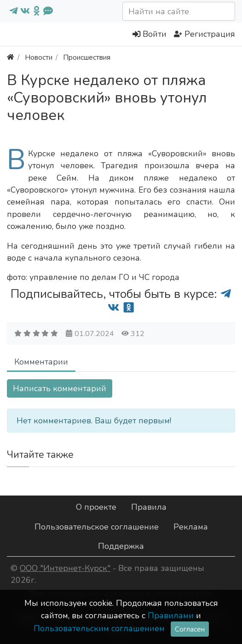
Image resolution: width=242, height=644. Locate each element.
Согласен (190, 629)
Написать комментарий (60, 388)
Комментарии (41, 362)
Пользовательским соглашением (99, 628)
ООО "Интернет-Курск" (65, 568)
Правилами (171, 616)
